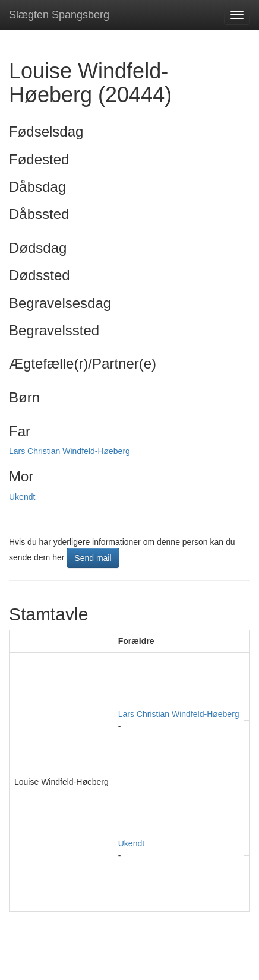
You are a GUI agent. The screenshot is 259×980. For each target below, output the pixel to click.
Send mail (93, 558)
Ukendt (22, 497)
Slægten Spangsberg (59, 15)
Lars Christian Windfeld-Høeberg (70, 451)
